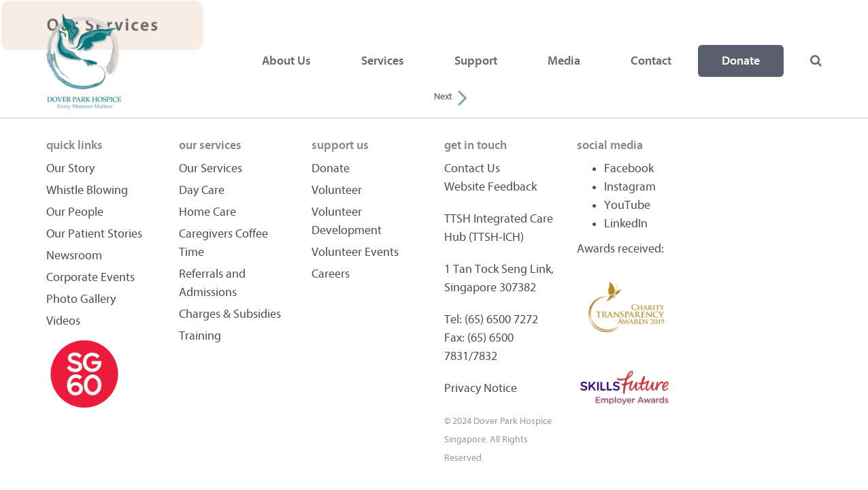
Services (383, 61)
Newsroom (74, 256)
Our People (75, 212)
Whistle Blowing (87, 190)
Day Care (202, 190)
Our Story (70, 168)
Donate (741, 61)
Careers (331, 274)
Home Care (207, 212)
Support (476, 61)
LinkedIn (626, 224)
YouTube (627, 205)
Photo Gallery (81, 299)
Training (200, 336)
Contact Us (472, 168)
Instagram (630, 187)
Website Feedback (490, 187)
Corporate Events (90, 277)
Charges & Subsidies (230, 314)
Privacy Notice (481, 388)
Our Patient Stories (94, 234)
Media (564, 61)
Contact (651, 61)
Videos (63, 321)
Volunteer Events (355, 252)
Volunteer (337, 190)
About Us (286, 61)
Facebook (629, 168)
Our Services (211, 168)
